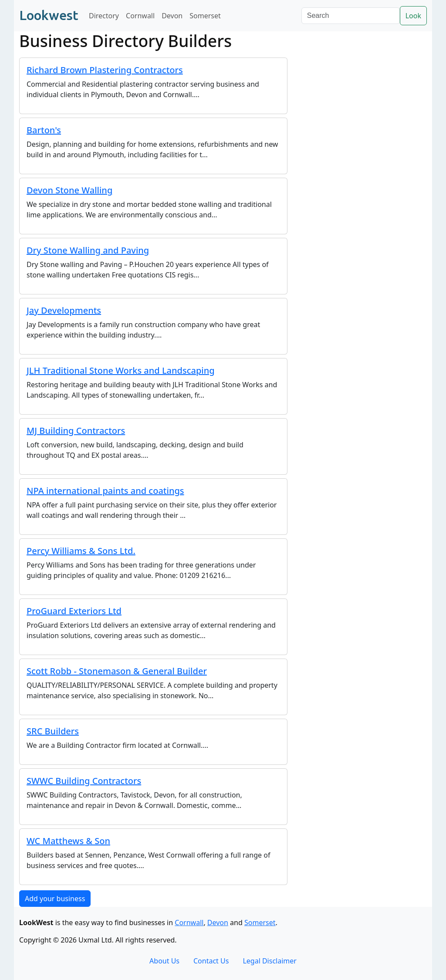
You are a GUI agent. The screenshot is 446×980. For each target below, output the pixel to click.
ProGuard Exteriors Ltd (74, 611)
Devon (172, 16)
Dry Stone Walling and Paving (88, 250)
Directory (104, 16)
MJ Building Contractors (76, 431)
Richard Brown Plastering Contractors (105, 70)
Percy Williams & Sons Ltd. (81, 551)
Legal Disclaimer (270, 961)
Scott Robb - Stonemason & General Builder (117, 671)
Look (413, 16)
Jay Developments (64, 310)
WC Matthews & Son (68, 841)
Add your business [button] (55, 899)
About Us (164, 961)
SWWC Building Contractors (84, 781)
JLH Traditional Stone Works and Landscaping (121, 370)
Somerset (205, 16)
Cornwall (140, 16)
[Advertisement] (362, 103)
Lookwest (49, 15)
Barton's (44, 130)
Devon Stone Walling (69, 190)
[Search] (351, 16)
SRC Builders (53, 731)
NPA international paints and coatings (105, 491)
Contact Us (211, 961)
